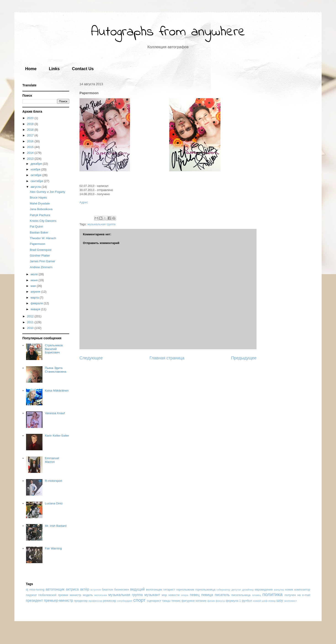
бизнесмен (122, 590)
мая (34, 286)
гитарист (169, 590)
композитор (302, 590)
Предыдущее (244, 358)
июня (35, 280)
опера (185, 595)
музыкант (152, 595)
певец (195, 595)
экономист (290, 601)
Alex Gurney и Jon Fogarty (47, 192)
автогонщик (55, 589)
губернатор (224, 590)
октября (36, 175)
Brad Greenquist (41, 250)
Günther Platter (40, 256)
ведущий (138, 589)
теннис (176, 601)
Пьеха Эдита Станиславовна (56, 370)
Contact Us (83, 69)
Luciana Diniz (54, 503)
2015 (31, 147)
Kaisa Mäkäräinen (57, 391)
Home (31, 69)
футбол (247, 601)
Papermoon (37, 244)
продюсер (81, 601)
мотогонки (101, 595)
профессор (95, 601)
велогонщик (154, 590)
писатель (222, 595)
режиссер (110, 601)
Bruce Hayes (38, 197)
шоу (280, 600)
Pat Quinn (36, 227)
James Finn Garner (42, 261)
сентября (37, 181)
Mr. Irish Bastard (56, 526)
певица (207, 595)
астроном (96, 590)
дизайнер (248, 590)
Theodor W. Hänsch (43, 238)
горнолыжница (205, 590)
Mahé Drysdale (40, 203)
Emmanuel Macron (52, 460)
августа (36, 187)
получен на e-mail (297, 595)
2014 (31, 153)
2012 (31, 316)
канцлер (279, 590)
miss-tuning (37, 590)
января (36, 309)
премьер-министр (58, 600)
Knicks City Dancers (43, 221)
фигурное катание (194, 601)
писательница (241, 595)
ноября (36, 169)
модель (88, 595)
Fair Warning (53, 548)
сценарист (154, 601)
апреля (36, 292)
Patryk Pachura (40, 215)
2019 (31, 124)
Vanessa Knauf (55, 413)
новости (174, 595)
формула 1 (233, 601)
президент (34, 600)
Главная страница (167, 358)
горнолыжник (185, 590)
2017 (31, 135)
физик (211, 601)
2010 (31, 328)
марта (35, 298)
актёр (85, 589)
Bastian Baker (39, 232)
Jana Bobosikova (41, 209)
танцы (166, 601)
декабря (37, 164)
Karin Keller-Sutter (57, 436)
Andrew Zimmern (41, 267)
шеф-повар (269, 601)
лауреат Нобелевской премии (47, 595)
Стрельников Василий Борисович (54, 349)
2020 (31, 118)
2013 (31, 159)
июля (35, 274)
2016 (31, 141)
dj (27, 590)
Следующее (91, 358)
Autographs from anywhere (168, 32)
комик (289, 590)
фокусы (220, 601)
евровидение (264, 590)
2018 (31, 130)
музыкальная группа (102, 224)
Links (54, 69)
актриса (72, 589)
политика (273, 594)
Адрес (84, 202)
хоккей (257, 601)
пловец (256, 595)
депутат (236, 590)
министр (75, 595)
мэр (164, 595)
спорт (139, 600)
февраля (37, 303)
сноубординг (125, 601)
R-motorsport (53, 481)
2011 (31, 322)
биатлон (107, 590)
